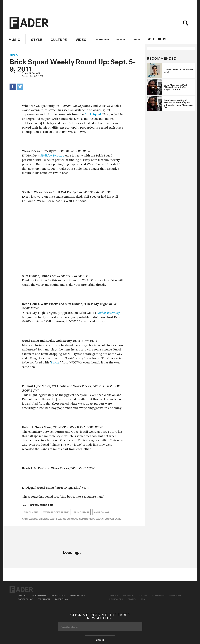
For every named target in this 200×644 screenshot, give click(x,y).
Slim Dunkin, (87, 518)
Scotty (55, 362)
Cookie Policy (25, 599)
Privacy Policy (77, 595)
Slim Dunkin (81, 512)
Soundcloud (116, 599)
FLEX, (59, 518)
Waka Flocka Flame (56, 512)
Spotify (132, 599)
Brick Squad (93, 114)
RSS (143, 599)
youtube (159, 39)
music (14, 54)
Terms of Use (58, 595)
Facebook (128, 595)
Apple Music (176, 595)
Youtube (143, 595)
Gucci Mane (31, 512)
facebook (154, 39)
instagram (165, 39)
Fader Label (44, 599)
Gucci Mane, (71, 518)
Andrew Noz (33, 73)
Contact (23, 595)
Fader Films (61, 599)
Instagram (158, 595)
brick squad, (47, 518)
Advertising (39, 595)
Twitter (149, 39)
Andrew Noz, (30, 518)
